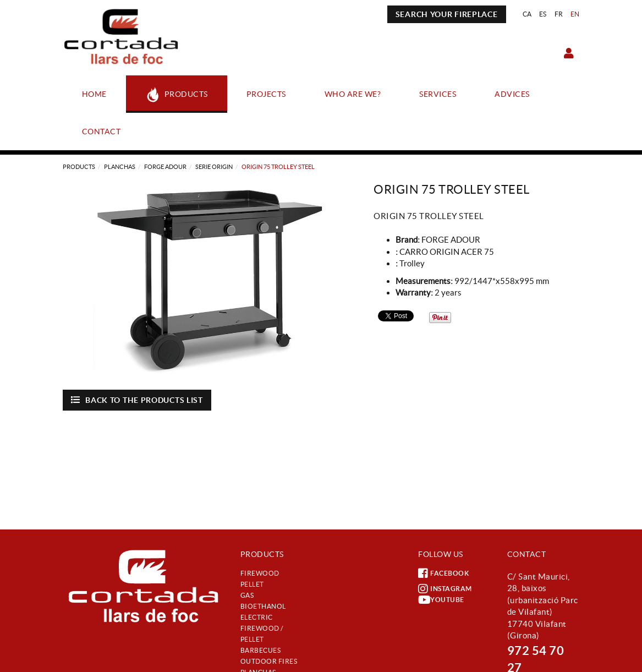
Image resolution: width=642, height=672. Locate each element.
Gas (247, 595)
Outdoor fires (269, 661)
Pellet (252, 584)
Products (79, 167)
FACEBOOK (443, 573)
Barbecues (261, 650)
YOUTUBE (441, 600)
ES (543, 14)
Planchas (120, 167)
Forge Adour (165, 167)
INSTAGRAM (445, 589)
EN (575, 14)
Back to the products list (137, 400)
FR (559, 14)
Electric (257, 617)
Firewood (260, 573)
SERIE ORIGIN (214, 167)
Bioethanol (263, 606)
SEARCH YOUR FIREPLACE (447, 14)
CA (527, 14)
